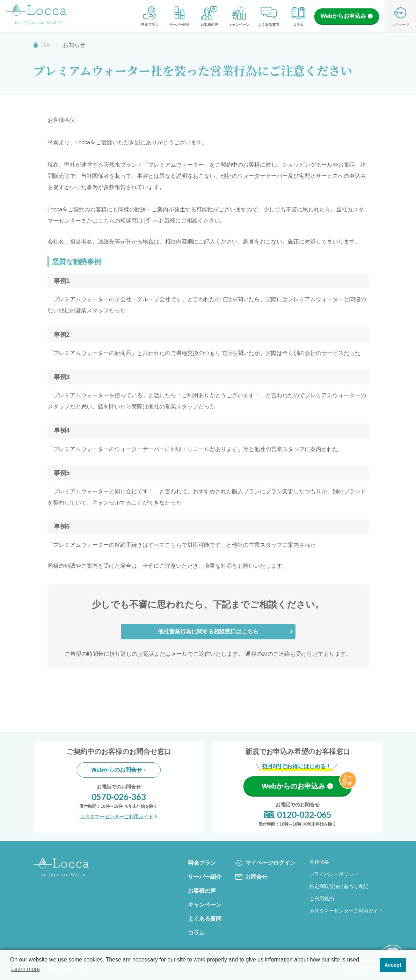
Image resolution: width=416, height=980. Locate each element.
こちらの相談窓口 (120, 221)
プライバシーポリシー (334, 874)
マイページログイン (265, 863)
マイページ (400, 16)
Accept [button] (393, 965)
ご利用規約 (322, 899)
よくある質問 (269, 16)
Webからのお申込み (297, 786)
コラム (298, 16)
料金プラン (150, 16)
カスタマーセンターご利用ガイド (119, 816)
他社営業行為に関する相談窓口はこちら (208, 631)
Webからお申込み (346, 16)
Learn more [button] (25, 969)
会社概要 (319, 862)
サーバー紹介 (180, 16)
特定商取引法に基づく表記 (339, 886)
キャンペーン (239, 16)
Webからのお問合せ (118, 770)
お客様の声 (209, 16)
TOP (46, 45)
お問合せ (251, 877)
